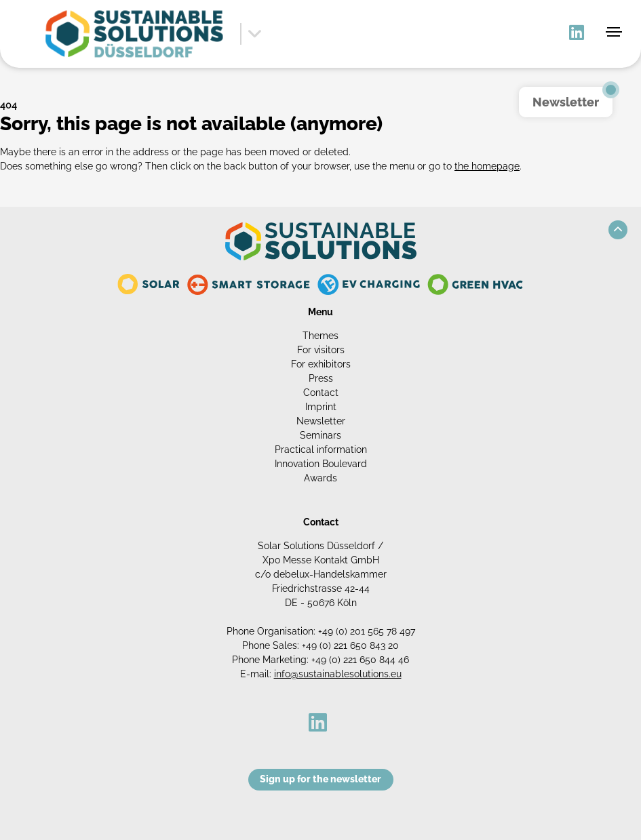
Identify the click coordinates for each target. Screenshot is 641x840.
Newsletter (321, 421)
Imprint (321, 407)
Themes (320, 336)
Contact (321, 393)
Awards (320, 478)
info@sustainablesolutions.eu (338, 674)
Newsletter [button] (566, 102)
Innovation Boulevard (321, 464)
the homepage (487, 166)
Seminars (320, 435)
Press (321, 378)
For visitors (321, 350)
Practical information (321, 449)
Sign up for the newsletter (320, 779)
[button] (618, 230)
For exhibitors (321, 364)
